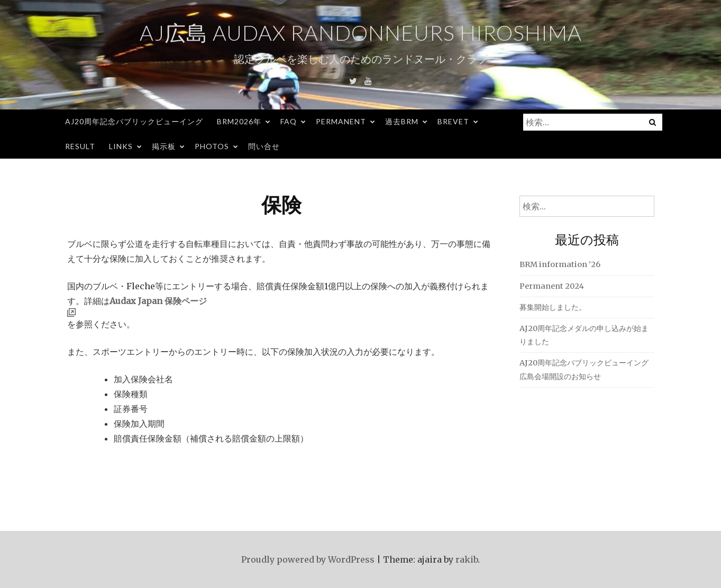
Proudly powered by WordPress (308, 559)
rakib (467, 559)
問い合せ (264, 146)
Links (121, 146)
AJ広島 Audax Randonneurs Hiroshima (361, 33)
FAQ (289, 121)
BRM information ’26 (560, 264)
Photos (212, 146)
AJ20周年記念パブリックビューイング (134, 121)
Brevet (453, 121)
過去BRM (402, 121)
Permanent (341, 121)
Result (80, 146)
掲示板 (164, 146)
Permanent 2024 (552, 286)
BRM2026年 (239, 121)
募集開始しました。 (553, 307)
